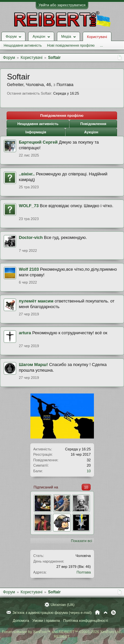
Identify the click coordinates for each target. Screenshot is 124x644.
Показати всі (82, 541)
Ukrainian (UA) (62, 605)
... (101, 45)
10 (89, 471)
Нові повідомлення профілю (71, 45)
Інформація (36, 132)
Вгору (105, 613)
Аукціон (91, 132)
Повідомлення (93, 124)
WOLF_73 (29, 206)
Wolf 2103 (29, 269)
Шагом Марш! (33, 365)
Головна (97, 613)
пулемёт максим (36, 301)
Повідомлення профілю (62, 115)
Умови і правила (46, 621)
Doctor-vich (31, 237)
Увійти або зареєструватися (62, 5)
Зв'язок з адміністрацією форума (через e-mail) (52, 613)
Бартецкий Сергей (38, 142)
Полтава (83, 572)
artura (25, 333)
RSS (113, 613)
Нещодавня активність (23, 45)
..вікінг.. (27, 174)
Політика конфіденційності (85, 621)
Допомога (21, 621)
